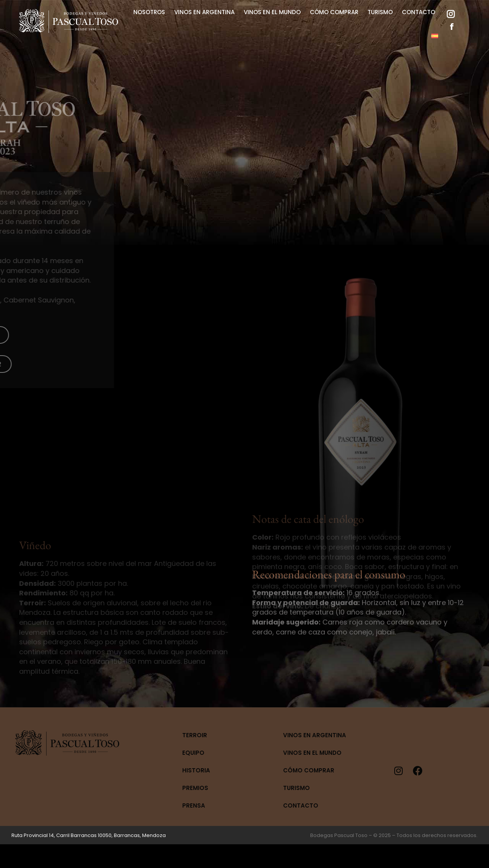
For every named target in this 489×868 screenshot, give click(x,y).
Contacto (301, 805)
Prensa (194, 805)
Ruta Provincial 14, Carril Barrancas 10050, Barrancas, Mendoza (89, 835)
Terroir (195, 735)
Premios (195, 788)
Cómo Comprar (309, 770)
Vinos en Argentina (315, 735)
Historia (196, 770)
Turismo (296, 788)
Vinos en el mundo (312, 753)
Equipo (193, 753)
